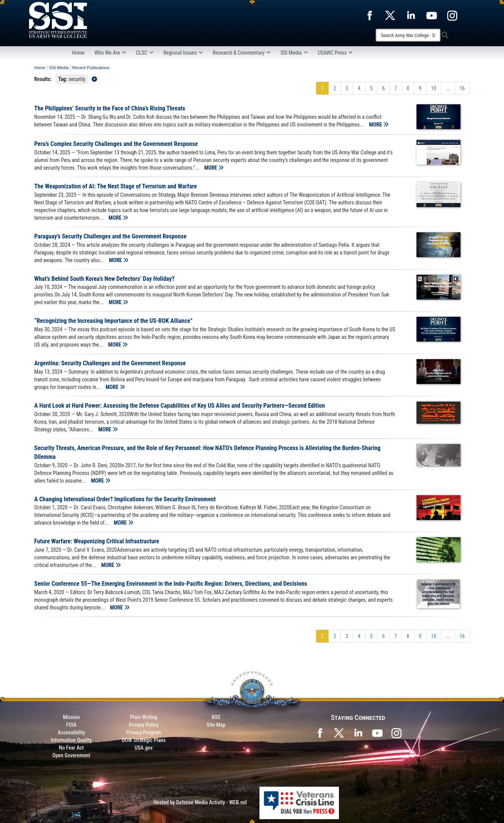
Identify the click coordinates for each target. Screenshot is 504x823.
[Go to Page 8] (408, 88)
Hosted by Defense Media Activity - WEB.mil (200, 802)
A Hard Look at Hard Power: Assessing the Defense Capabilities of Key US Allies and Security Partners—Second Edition (180, 406)
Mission (71, 717)
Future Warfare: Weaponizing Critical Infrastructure (97, 541)
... (448, 88)
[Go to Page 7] (396, 88)
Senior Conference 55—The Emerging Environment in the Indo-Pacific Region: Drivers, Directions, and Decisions (171, 584)
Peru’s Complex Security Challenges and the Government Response (116, 144)
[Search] (408, 35)
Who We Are (110, 53)
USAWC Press (335, 53)
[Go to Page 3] (347, 88)
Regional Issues (183, 53)
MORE (379, 125)
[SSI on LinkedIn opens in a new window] (358, 732)
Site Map (216, 725)
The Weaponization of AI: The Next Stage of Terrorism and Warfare (116, 186)
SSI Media (294, 53)
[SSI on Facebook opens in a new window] (320, 732)
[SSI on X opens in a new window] (339, 732)
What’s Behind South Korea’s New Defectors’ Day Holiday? (105, 279)
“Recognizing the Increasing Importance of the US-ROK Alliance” (113, 321)
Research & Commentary (242, 53)
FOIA (71, 725)
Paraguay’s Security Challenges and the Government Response (111, 236)
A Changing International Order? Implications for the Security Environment (125, 499)
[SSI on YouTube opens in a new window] (377, 732)
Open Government (71, 755)
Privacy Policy (144, 725)
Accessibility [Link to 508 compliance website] (71, 732)
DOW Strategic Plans (144, 740)
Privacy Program (144, 732)
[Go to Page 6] (383, 88)
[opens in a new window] (369, 15)
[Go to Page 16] (462, 88)
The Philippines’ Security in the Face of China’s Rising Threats (110, 108)
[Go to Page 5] (371, 88)
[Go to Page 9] (420, 88)
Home (79, 53)
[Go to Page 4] (359, 88)
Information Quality (71, 740)
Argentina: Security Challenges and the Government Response (110, 363)
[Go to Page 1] (322, 88)
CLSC (145, 53)
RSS (216, 717)
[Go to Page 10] (434, 88)
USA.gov (144, 748)
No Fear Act (71, 748)
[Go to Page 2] (335, 88)
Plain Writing (143, 717)
